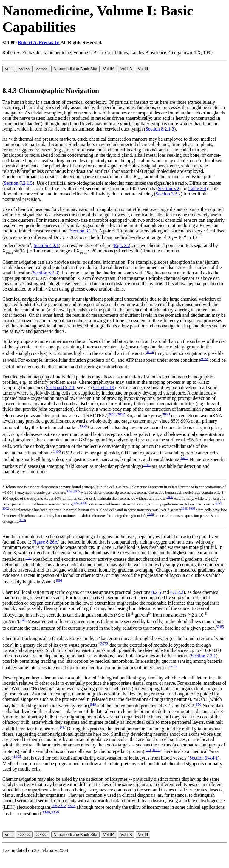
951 (148, 750)
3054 (69, 491)
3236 (172, 666)
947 (63, 727)
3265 (220, 626)
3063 (185, 508)
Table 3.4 (197, 188)
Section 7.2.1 (203, 656)
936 (29, 558)
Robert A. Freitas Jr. (39, 42)
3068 (204, 359)
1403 (57, 451)
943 (23, 620)
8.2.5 (156, 592)
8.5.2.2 (177, 592)
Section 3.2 (168, 188)
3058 (83, 426)
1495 (17, 756)
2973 (104, 643)
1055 (156, 750)
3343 (62, 806)
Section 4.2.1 (46, 245)
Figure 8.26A (45, 542)
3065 (192, 508)
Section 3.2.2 (168, 194)
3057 (76, 503)
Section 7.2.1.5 (18, 183)
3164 (150, 352)
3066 (23, 520)
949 (93, 704)
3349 (46, 812)
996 (54, 806)
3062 (6, 508)
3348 (72, 806)
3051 (112, 414)
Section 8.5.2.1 (60, 388)
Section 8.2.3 (45, 273)
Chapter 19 (104, 388)
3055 (77, 491)
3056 (170, 497)
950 (198, 704)
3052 (121, 414)
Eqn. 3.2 (122, 245)
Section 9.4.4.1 (204, 758)
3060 (151, 514)
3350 (55, 812)
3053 (166, 414)
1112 (147, 465)
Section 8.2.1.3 (160, 129)
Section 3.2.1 (83, 231)
